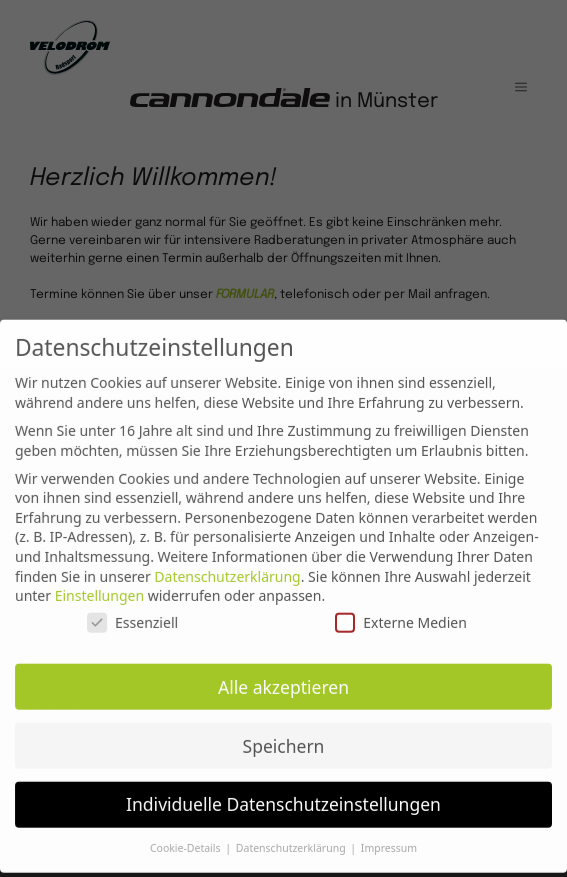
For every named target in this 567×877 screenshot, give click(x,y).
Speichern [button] (284, 736)
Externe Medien (400, 612)
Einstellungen (99, 586)
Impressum (389, 839)
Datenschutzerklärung (227, 566)
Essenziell (132, 612)
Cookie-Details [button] (186, 839)
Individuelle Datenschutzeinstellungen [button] (283, 795)
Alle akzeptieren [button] (283, 677)
